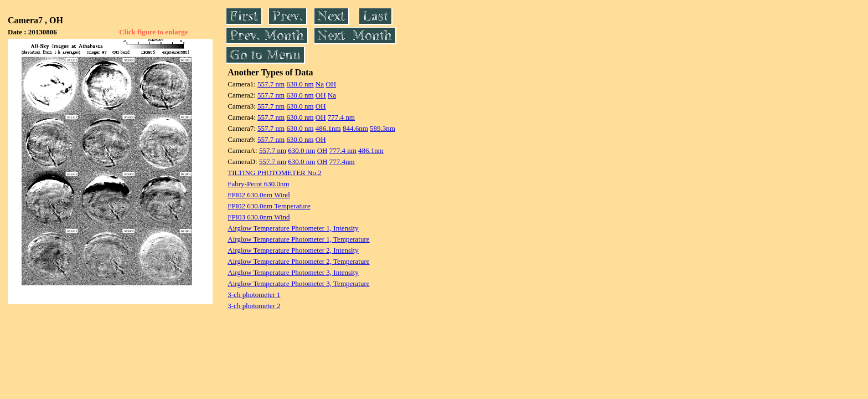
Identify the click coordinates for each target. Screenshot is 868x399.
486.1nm (328, 128)
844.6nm (355, 128)
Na (320, 84)
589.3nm (383, 128)
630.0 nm (300, 84)
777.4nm (342, 162)
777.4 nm (341, 117)
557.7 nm (271, 84)
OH (331, 84)
